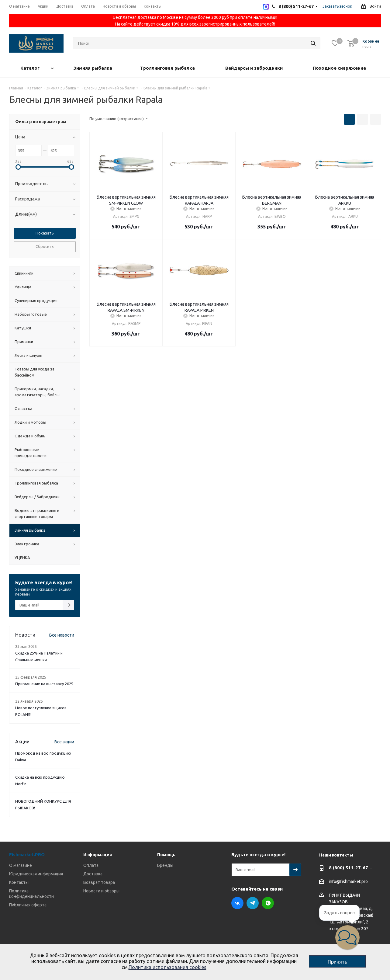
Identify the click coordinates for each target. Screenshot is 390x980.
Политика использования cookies (167, 967)
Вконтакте (237, 903)
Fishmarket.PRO (27, 855)
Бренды (165, 865)
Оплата (91, 865)
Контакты (19, 882)
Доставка (93, 874)
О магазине (21, 865)
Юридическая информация (36, 874)
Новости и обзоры (101, 891)
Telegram (253, 903)
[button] (347, 937)
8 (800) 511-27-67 (349, 868)
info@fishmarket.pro (348, 882)
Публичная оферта (28, 905)
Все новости (62, 635)
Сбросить (45, 246)
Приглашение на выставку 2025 (44, 684)
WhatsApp (268, 903)
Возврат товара (99, 882)
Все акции (64, 742)
